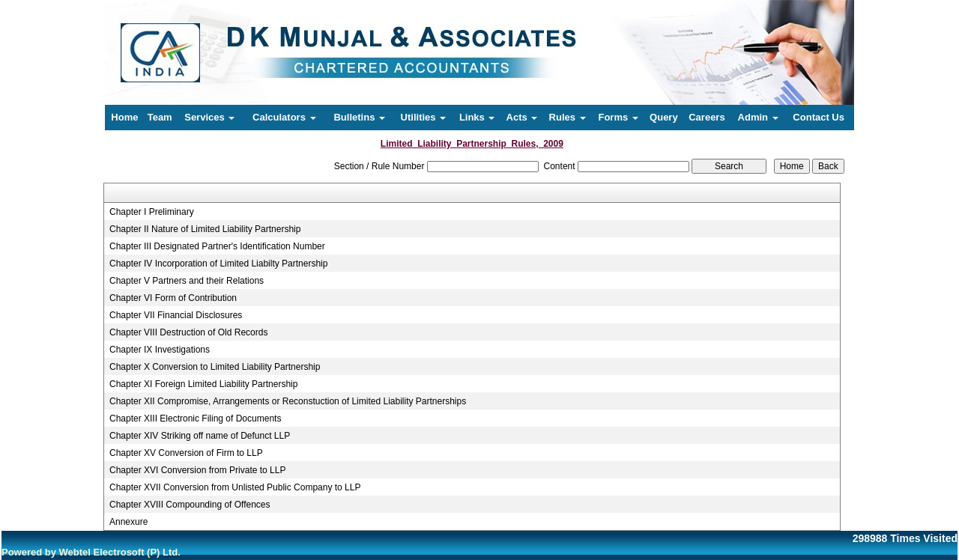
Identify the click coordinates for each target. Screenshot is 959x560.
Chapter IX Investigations (160, 350)
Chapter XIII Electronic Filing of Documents (195, 419)
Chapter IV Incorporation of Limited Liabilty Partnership (219, 264)
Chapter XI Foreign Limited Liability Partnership (203, 384)
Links (477, 117)
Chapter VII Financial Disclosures (176, 315)
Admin (758, 117)
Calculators (284, 117)
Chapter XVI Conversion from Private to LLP (197, 470)
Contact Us (819, 117)
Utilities (424, 117)
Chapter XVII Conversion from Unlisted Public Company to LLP (235, 487)
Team (160, 117)
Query (664, 117)
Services (209, 117)
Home (124, 117)
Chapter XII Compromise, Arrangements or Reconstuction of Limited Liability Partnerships (288, 401)
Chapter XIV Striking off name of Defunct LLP (200, 436)
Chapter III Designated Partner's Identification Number (217, 246)
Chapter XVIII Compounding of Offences (190, 505)
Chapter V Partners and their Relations (187, 281)
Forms (618, 117)
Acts (522, 117)
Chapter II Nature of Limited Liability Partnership (205, 229)
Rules (568, 117)
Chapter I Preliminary (152, 212)
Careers (707, 117)
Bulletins (359, 117)
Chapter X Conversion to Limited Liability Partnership (215, 367)
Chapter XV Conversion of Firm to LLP (186, 453)
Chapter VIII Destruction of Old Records (188, 332)
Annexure (128, 522)
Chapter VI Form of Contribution (173, 298)
